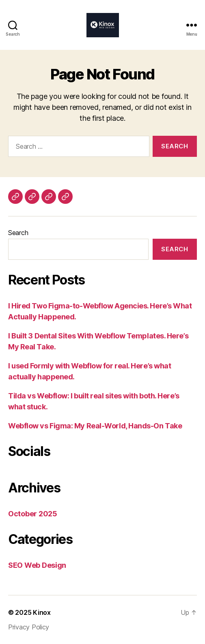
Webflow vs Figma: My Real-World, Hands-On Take (95, 426)
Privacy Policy (29, 627)
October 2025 (33, 514)
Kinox (42, 612)
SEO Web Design (37, 565)
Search (18, 233)
